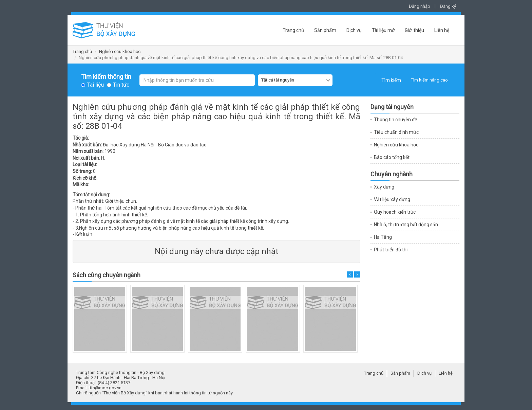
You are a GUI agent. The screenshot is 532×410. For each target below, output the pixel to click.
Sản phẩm (325, 30)
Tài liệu (96, 85)
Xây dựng (384, 187)
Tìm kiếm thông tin (106, 77)
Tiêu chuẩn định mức (396, 132)
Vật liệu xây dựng (392, 199)
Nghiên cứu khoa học (120, 51)
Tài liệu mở (383, 30)
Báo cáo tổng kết (392, 157)
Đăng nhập (420, 6)
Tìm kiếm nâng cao (429, 80)
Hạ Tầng (383, 237)
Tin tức (121, 85)
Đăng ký (448, 6)
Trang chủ (293, 30)
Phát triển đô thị (391, 250)
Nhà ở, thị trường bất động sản (406, 225)
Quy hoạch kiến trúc (395, 212)
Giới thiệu (414, 30)
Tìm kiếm (391, 80)
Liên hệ (442, 30)
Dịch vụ (354, 30)
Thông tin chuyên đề (395, 120)
